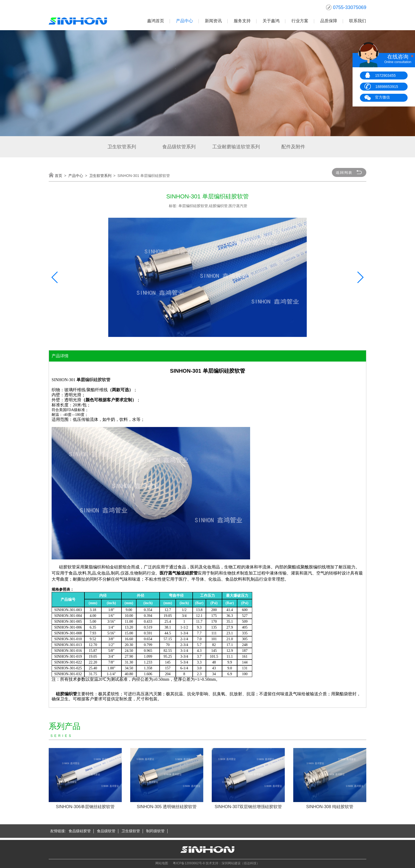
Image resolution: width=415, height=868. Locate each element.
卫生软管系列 (122, 147)
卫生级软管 (131, 831)
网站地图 (162, 863)
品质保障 (329, 21)
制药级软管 (155, 831)
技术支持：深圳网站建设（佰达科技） (233, 863)
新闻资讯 (213, 21)
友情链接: (58, 831)
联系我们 (358, 21)
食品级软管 (106, 831)
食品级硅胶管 (80, 831)
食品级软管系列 (179, 147)
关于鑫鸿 (271, 21)
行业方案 (300, 21)
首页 (58, 176)
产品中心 (184, 21)
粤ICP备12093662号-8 (189, 863)
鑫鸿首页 (156, 21)
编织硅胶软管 (98, 380)
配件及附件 (293, 147)
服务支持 (242, 21)
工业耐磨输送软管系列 (236, 147)
